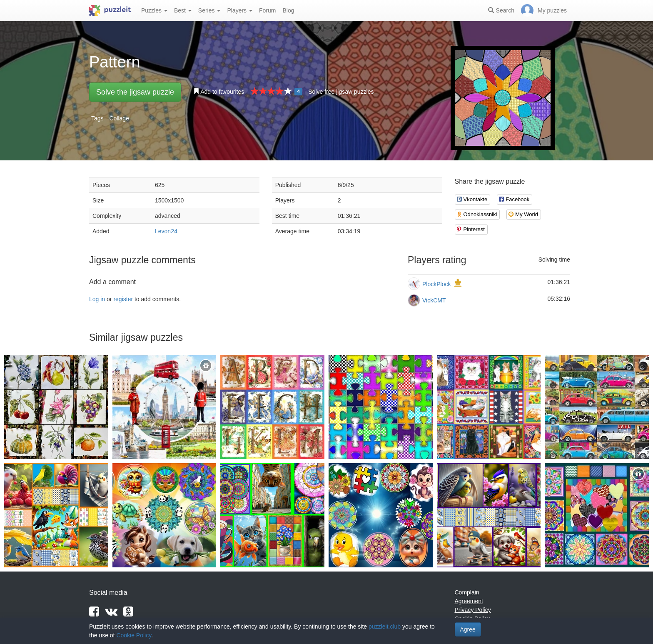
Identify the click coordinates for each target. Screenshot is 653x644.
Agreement (469, 601)
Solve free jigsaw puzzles (341, 92)
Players (240, 10)
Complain (467, 592)
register (123, 299)
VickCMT (434, 300)
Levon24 (166, 231)
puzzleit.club (385, 627)
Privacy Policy (473, 610)
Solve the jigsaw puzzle (135, 92)
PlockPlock (436, 284)
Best (183, 10)
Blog (288, 10)
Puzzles (154, 10)
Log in (97, 299)
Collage (119, 118)
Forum (267, 10)
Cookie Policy (134, 635)
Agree (468, 629)
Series (209, 10)
